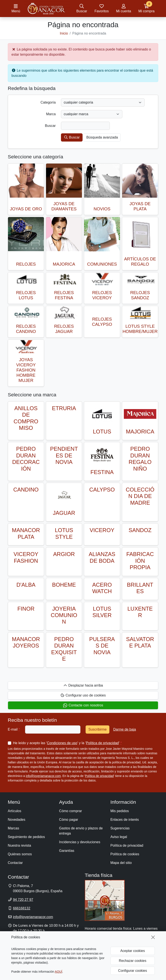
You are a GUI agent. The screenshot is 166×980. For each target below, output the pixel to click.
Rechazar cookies (133, 961)
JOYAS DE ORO (26, 209)
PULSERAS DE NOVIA (102, 646)
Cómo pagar (69, 820)
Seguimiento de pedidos (26, 837)
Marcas (13, 828)
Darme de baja (125, 729)
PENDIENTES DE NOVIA (64, 455)
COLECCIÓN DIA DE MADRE (140, 496)
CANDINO (26, 490)
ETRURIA (64, 408)
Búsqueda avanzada (102, 137)
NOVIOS (102, 209)
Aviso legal (119, 837)
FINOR (26, 609)
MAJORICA (64, 264)
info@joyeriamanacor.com (43, 776)
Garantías (67, 851)
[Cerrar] (153, 937)
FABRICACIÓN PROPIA (140, 561)
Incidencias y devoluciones (80, 842)
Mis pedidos (120, 811)
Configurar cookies (133, 971)
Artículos (14, 811)
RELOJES (26, 264)
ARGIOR (64, 554)
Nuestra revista (19, 845)
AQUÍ (59, 972)
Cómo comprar (70, 811)
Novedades (17, 820)
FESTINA (102, 472)
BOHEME (64, 585)
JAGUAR (64, 513)
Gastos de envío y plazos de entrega (81, 831)
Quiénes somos (20, 854)
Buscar (72, 137)
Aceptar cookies (132, 951)
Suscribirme (97, 729)
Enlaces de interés (125, 820)
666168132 (22, 908)
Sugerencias (120, 828)
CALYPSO (102, 490)
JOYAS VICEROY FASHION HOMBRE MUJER (26, 370)
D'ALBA (26, 585)
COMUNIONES (102, 264)
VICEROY (102, 530)
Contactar (15, 863)
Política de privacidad (102, 743)
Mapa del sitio (121, 863)
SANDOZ (140, 530)
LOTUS (102, 432)
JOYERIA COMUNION (64, 615)
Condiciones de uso (62, 743)
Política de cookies (125, 854)
